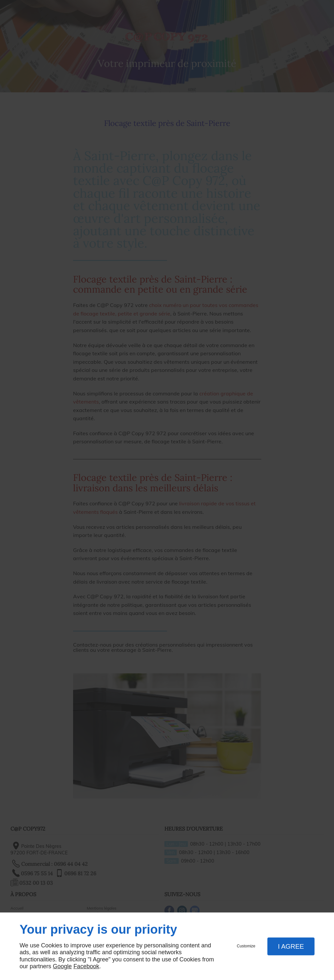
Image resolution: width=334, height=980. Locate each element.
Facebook (86, 966)
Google (62, 966)
